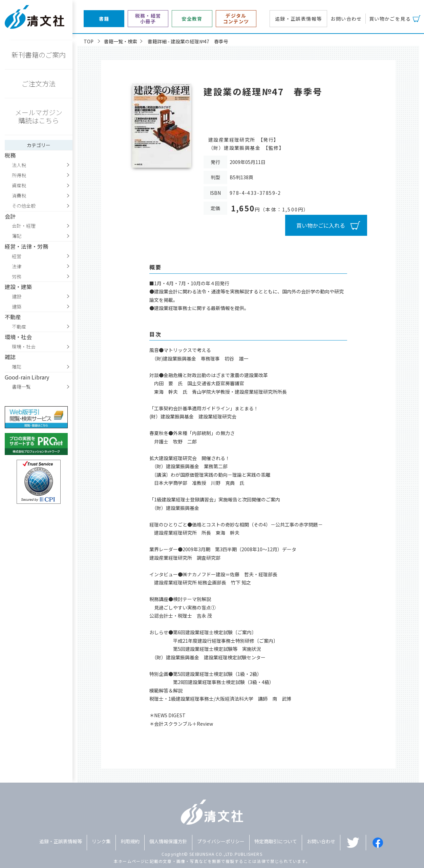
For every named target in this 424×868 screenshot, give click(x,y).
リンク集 (101, 841)
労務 (17, 276)
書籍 (104, 19)
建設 (17, 296)
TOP (89, 41)
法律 (17, 266)
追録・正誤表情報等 (299, 19)
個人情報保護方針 (168, 841)
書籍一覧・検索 (121, 41)
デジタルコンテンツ (236, 19)
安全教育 (192, 19)
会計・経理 (24, 226)
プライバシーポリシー (221, 841)
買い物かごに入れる (321, 225)
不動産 (19, 327)
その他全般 (24, 206)
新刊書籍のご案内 (39, 55)
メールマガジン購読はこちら (39, 116)
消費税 (19, 195)
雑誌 (17, 367)
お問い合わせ (346, 19)
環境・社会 (24, 347)
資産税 (19, 185)
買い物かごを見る (390, 19)
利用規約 (130, 841)
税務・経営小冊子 (148, 19)
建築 (17, 307)
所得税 (19, 175)
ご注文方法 (39, 84)
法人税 (19, 165)
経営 (17, 256)
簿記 (17, 236)
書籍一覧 (21, 387)
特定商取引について (276, 841)
